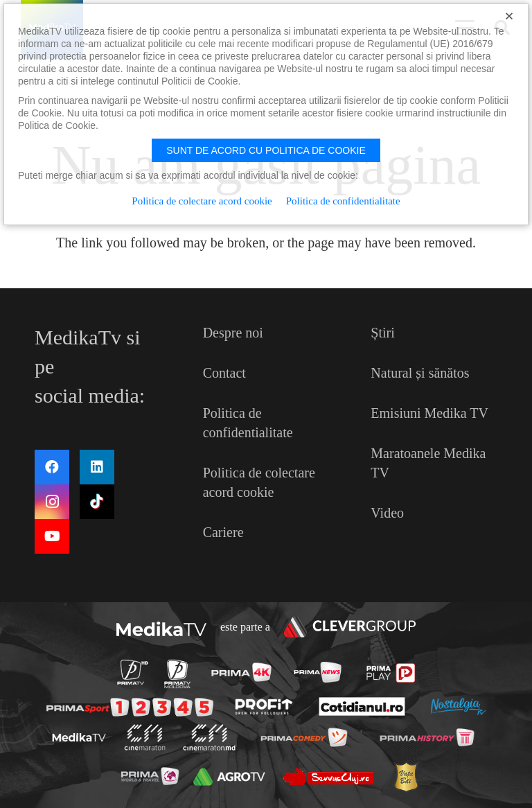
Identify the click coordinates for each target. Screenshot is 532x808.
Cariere (223, 532)
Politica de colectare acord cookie (202, 201)
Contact (224, 373)
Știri (382, 333)
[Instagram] (52, 502)
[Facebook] (52, 467)
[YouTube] (52, 536)
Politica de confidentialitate (343, 201)
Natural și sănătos (420, 373)
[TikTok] (97, 502)
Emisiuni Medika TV (429, 413)
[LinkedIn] (97, 467)
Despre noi (233, 333)
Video (387, 513)
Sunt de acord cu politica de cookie (266, 150)
